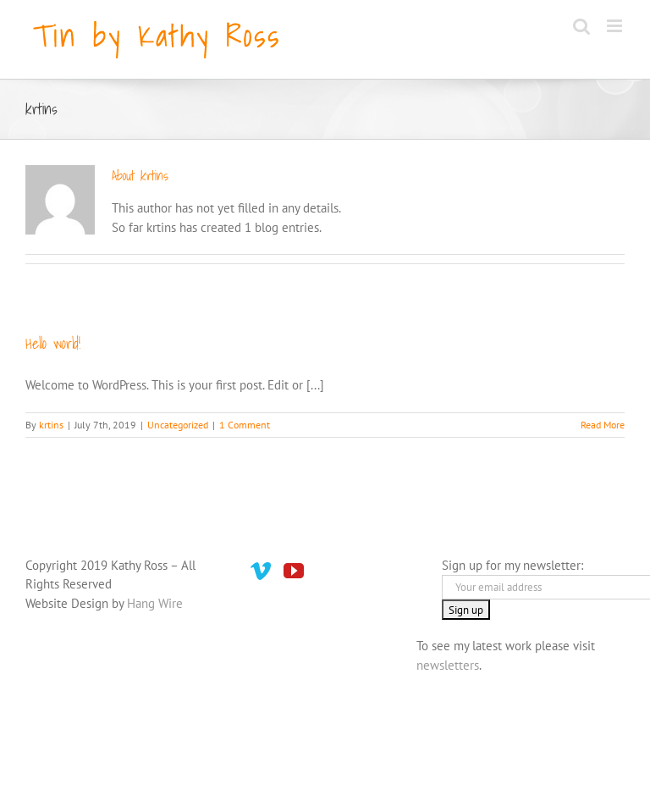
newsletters (448, 665)
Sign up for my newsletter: (512, 565)
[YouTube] (294, 571)
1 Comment (245, 425)
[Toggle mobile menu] (616, 26)
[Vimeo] (261, 571)
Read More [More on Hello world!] (603, 425)
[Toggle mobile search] (581, 26)
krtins (51, 425)
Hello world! (53, 343)
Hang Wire (155, 603)
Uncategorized (178, 425)
